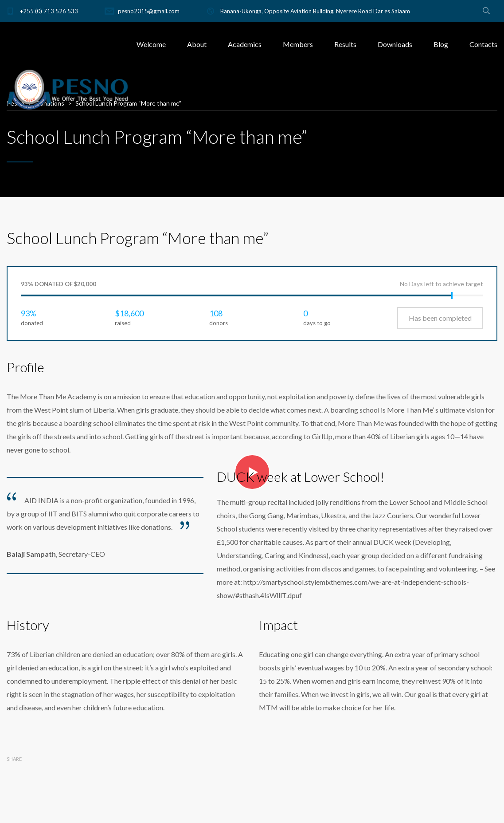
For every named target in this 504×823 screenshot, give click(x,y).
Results (345, 44)
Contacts (483, 44)
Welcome (151, 44)
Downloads (395, 44)
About (197, 44)
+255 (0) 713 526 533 (49, 11)
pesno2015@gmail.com (149, 11)
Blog (441, 44)
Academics (245, 44)
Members (298, 44)
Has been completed (440, 318)
